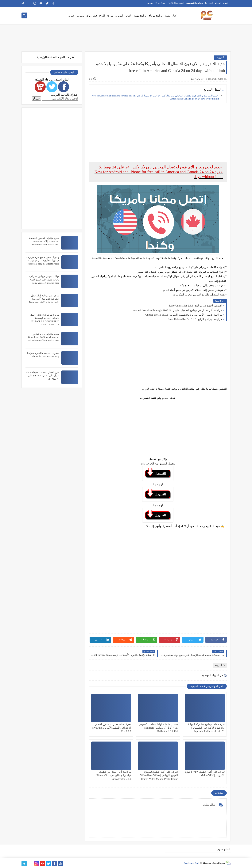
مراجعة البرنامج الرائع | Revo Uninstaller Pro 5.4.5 (195, 319)
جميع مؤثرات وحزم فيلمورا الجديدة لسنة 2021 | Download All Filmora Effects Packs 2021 (44, 337)
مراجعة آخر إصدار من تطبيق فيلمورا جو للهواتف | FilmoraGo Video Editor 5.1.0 (114, 775)
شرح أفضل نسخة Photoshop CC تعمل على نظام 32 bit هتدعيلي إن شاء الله (43, 376)
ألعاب (128, 16)
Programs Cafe (192, 863)
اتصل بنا (209, 3)
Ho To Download (176, 3)
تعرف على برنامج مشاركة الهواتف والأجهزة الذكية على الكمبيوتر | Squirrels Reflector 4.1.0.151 (206, 728)
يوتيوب (81, 16)
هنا (68, 57)
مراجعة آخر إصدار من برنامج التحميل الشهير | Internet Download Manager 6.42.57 (177, 310)
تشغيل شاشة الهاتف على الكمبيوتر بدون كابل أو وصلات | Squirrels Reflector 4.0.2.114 (159, 728)
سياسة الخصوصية (194, 3)
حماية (71, 16)
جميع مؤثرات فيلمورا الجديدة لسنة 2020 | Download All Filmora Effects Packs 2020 (44, 241)
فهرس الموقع (222, 3)
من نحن (149, 3)
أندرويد (119, 16)
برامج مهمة (140, 16)
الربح (102, 16)
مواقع (110, 16)
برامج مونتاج (155, 16)
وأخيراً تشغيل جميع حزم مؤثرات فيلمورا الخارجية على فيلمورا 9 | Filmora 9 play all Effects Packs (43, 260)
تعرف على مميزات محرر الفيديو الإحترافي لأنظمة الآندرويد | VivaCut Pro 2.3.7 (111, 728)
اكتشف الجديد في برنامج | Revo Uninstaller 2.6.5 (196, 306)
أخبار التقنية (171, 16)
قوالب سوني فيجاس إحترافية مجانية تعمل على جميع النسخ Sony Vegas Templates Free (44, 280)
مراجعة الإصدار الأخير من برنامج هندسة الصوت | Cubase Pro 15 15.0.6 (184, 315)
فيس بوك (92, 16)
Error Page (160, 3)
